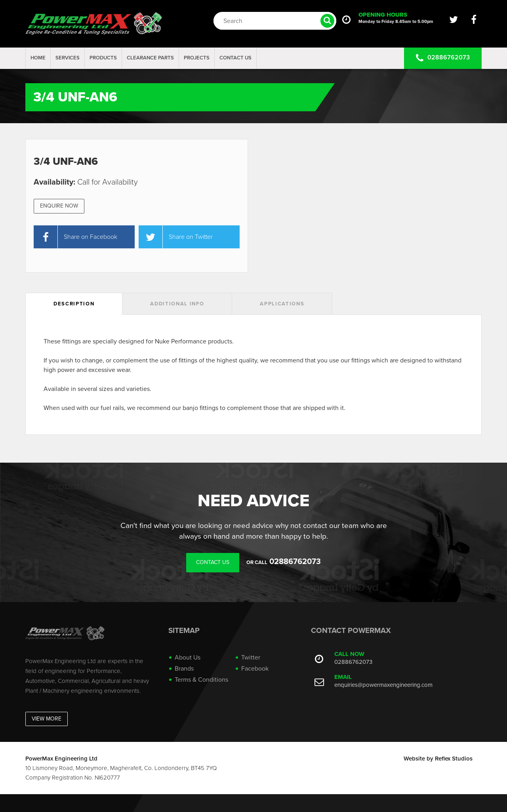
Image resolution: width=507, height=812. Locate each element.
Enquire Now (59, 206)
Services (68, 58)
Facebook (255, 669)
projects (197, 58)
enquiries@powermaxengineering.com (383, 685)
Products (103, 58)
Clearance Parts (150, 58)
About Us (188, 658)
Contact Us (235, 58)
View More (47, 719)
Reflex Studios (454, 759)
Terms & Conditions (201, 680)
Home (38, 58)
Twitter (251, 658)
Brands (184, 669)
